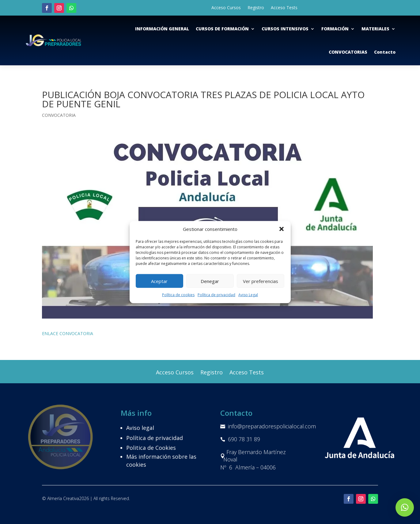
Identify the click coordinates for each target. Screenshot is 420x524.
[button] (282, 229)
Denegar (210, 281)
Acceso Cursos (226, 8)
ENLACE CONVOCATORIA (68, 333)
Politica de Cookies (151, 448)
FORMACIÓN (335, 29)
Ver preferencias (261, 281)
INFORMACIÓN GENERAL (162, 29)
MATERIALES (375, 29)
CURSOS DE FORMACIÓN (222, 29)
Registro (256, 8)
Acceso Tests (284, 8)
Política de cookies (178, 295)
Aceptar (159, 281)
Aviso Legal (248, 295)
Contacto (385, 52)
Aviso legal (140, 428)
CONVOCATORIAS (348, 52)
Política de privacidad (216, 295)
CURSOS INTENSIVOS (285, 29)
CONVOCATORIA (59, 115)
